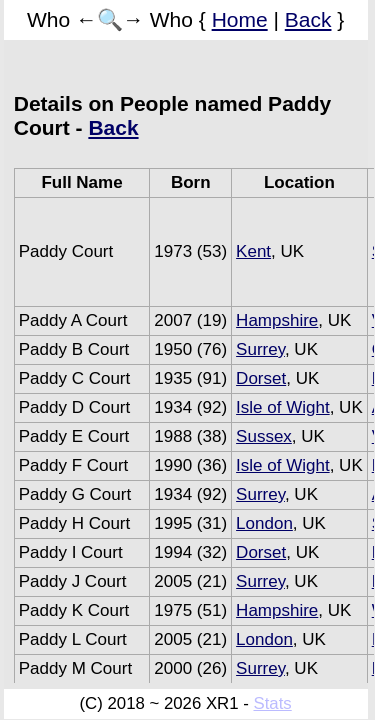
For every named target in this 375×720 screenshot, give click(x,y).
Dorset (261, 378)
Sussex (264, 436)
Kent (253, 251)
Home (240, 19)
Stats (272, 703)
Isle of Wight (283, 407)
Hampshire (277, 320)
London (264, 523)
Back (308, 19)
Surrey (260, 349)
